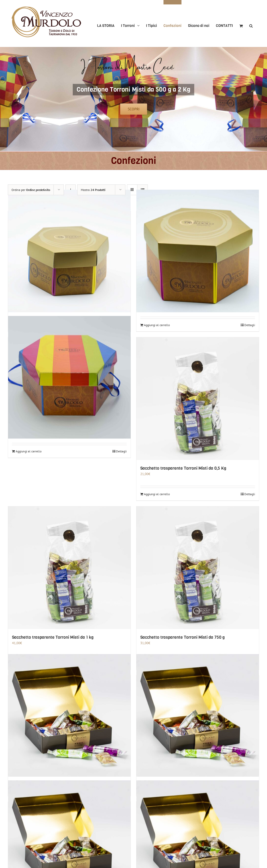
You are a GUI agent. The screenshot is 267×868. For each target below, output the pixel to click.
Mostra (93, 190)
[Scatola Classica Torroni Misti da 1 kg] (69, 715)
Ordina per (31, 190)
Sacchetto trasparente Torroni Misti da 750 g (183, 637)
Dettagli (250, 325)
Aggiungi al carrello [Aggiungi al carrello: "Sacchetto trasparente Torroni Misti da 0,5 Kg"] (157, 494)
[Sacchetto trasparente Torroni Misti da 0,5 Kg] (198, 399)
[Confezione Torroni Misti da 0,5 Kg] (69, 251)
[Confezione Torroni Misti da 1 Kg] (198, 251)
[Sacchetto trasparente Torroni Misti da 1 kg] (69, 568)
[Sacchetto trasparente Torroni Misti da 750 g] (198, 568)
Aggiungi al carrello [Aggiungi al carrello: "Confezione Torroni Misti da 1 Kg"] (157, 325)
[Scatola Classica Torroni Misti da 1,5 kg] (198, 715)
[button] (251, 23)
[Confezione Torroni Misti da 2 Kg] (69, 377)
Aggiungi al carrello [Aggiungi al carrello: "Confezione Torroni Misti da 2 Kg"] (29, 451)
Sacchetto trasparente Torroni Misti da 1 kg (53, 637)
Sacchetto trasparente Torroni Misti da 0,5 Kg (183, 468)
